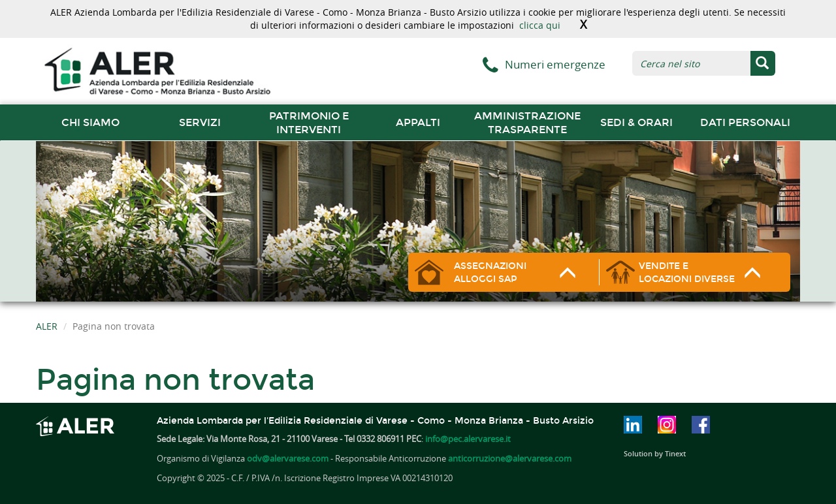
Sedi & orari (636, 122)
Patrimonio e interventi (309, 123)
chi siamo (90, 122)
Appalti (418, 122)
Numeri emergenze (555, 64)
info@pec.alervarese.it (468, 439)
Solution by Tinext (655, 453)
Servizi (200, 122)
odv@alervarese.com (288, 458)
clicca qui (540, 25)
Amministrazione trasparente (527, 123)
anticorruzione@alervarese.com (510, 458)
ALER (47, 326)
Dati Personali (745, 122)
